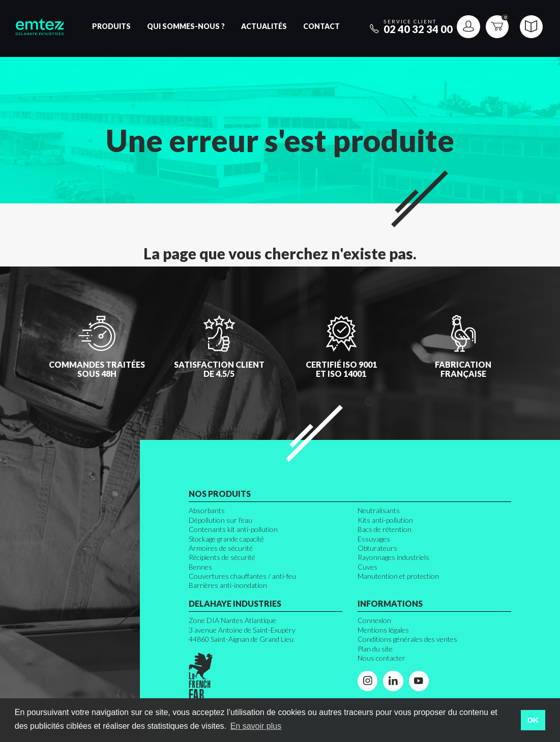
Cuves (367, 567)
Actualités (264, 26)
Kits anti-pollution (385, 520)
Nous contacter (381, 658)
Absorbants (207, 510)
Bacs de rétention (385, 529)
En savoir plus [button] (256, 726)
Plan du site (375, 649)
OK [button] (533, 720)
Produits (111, 26)
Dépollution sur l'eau (220, 520)
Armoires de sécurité (221, 548)
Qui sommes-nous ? (186, 26)
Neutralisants (379, 510)
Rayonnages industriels (393, 557)
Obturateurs (377, 548)
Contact (321, 26)
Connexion (374, 620)
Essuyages (374, 539)
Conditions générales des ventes (407, 639)
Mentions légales (383, 630)
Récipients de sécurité (222, 557)
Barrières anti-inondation (228, 585)
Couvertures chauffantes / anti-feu (242, 576)
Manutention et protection (398, 576)
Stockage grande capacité (226, 539)
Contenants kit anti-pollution (233, 529)
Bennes (200, 567)
